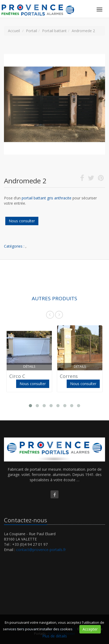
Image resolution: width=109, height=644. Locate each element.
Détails (29, 367)
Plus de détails (55, 636)
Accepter (90, 629)
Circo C (17, 376)
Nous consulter (22, 221)
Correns (69, 376)
